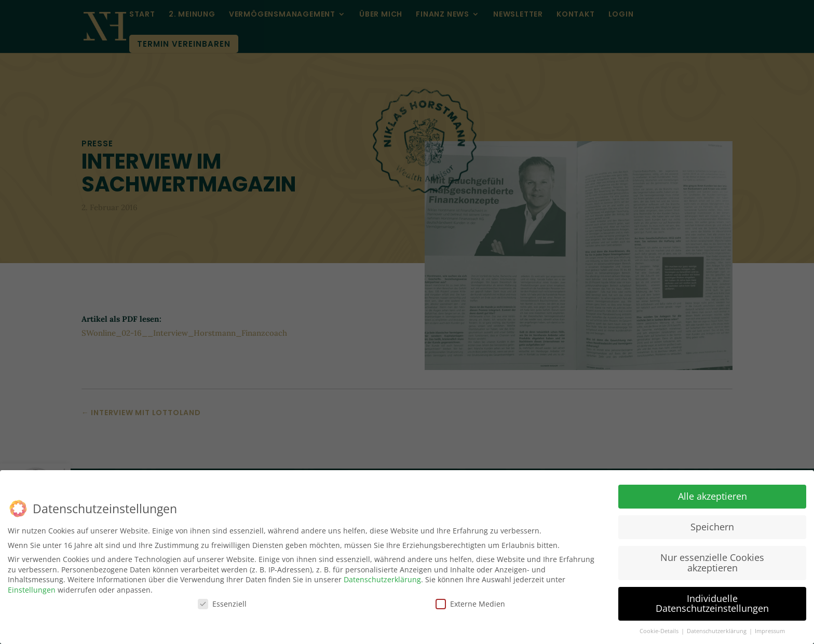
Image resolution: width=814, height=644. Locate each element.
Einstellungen (32, 589)
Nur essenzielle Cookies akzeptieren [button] (712, 562)
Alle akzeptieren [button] (713, 496)
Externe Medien (470, 603)
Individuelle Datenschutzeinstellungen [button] (712, 603)
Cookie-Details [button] (660, 631)
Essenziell (222, 603)
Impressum (770, 631)
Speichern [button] (712, 526)
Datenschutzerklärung (382, 579)
